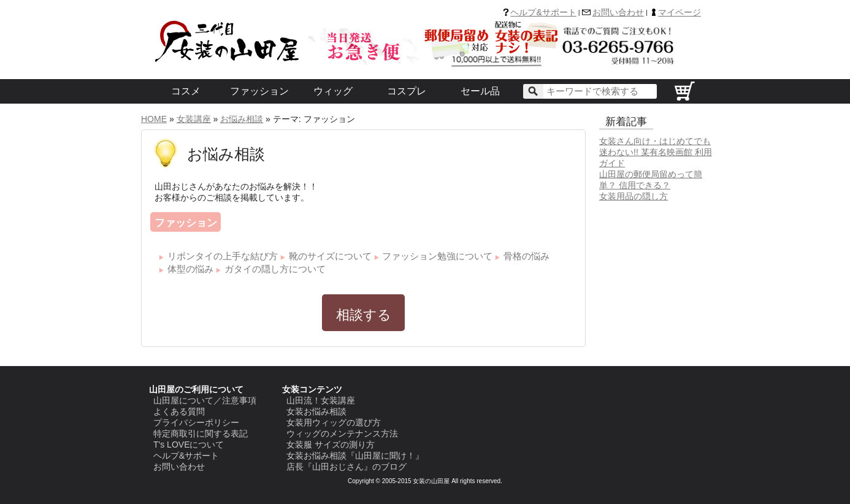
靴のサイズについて (330, 256)
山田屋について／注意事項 (205, 400)
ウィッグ (333, 91)
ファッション (259, 91)
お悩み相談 (242, 119)
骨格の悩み (526, 256)
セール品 (480, 91)
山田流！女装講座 (321, 400)
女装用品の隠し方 (634, 196)
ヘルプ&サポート (543, 12)
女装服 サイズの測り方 (331, 445)
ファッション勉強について (437, 256)
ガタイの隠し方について (275, 269)
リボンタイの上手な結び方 (223, 256)
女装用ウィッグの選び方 (334, 422)
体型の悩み (190, 269)
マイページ (680, 12)
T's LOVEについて (189, 445)
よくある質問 (179, 411)
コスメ (186, 91)
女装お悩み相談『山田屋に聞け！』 (355, 456)
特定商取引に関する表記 (201, 433)
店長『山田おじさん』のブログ (347, 467)
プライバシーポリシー (196, 422)
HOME (154, 119)
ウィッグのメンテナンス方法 (342, 433)
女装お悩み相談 (316, 411)
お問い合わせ (618, 12)
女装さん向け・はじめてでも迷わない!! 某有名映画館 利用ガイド (656, 152)
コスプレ (407, 91)
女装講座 (194, 119)
